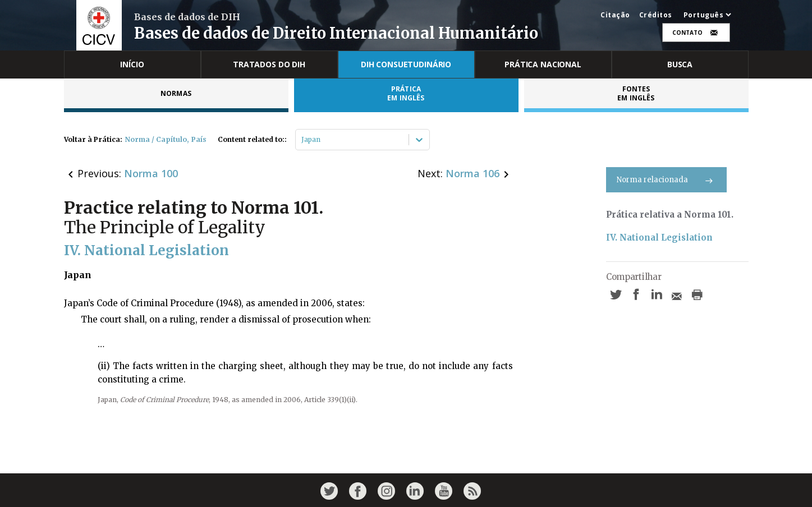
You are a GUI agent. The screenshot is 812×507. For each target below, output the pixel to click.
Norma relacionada (666, 180)
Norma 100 (151, 173)
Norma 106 (472, 173)
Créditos (656, 15)
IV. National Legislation (659, 238)
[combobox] (302, 140)
